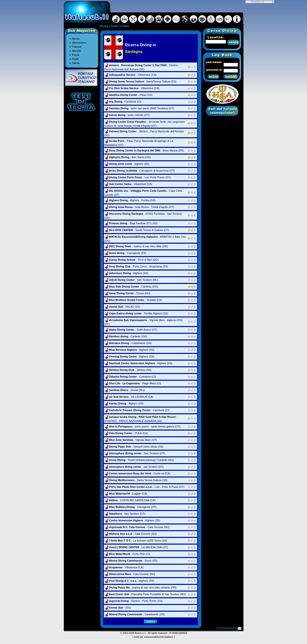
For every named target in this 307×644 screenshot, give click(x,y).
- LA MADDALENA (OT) (136, 547)
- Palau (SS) (128, 95)
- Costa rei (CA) (137, 473)
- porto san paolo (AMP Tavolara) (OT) (139, 108)
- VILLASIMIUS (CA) (129, 397)
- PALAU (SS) (122, 307)
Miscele (76, 51)
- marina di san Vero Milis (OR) (136, 246)
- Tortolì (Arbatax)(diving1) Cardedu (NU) (139, 460)
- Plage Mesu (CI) (133, 383)
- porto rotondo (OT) (127, 115)
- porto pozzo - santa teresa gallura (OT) (142, 426)
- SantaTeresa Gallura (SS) (140, 81)
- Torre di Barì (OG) (131, 260)
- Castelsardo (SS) (128, 343)
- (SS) (118, 608)
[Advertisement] (260, 75)
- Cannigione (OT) (130, 507)
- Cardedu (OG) (131, 287)
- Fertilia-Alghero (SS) (136, 313)
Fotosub (77, 47)
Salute (76, 63)
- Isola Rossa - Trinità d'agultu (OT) (139, 207)
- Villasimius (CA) (130, 75)
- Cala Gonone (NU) (137, 527)
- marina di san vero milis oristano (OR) (140, 587)
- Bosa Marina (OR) (144, 150)
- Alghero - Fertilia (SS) (130, 200)
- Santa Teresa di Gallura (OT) (137, 230)
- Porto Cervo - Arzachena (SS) (136, 266)
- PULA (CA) (126, 433)
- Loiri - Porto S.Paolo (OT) (144, 487)
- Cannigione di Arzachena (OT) (140, 171)
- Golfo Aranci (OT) (131, 330)
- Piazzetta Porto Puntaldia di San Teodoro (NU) (145, 594)
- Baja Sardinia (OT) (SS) (131, 223)
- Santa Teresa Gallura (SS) (136, 480)
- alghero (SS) (127, 164)
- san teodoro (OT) (134, 467)
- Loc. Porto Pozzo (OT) (138, 177)
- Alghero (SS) (126, 273)
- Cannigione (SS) (125, 253)
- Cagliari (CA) (126, 494)
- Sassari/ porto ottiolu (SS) (134, 447)
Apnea (76, 39)
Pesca (76, 55)
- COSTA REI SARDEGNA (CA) (130, 500)
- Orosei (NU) (127, 293)
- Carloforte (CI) (123, 102)
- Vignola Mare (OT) (131, 440)
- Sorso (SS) (131, 561)
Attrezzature (79, 43)
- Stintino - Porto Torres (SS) (133, 601)
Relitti (75, 59)
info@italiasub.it (229, 628)
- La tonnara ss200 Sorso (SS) (136, 540)
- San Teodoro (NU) (131, 280)
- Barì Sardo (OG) (128, 157)
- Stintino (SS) (128, 370)
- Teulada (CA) (133, 300)
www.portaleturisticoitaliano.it (159, 637)
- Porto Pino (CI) (127, 554)
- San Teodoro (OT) (135, 453)
